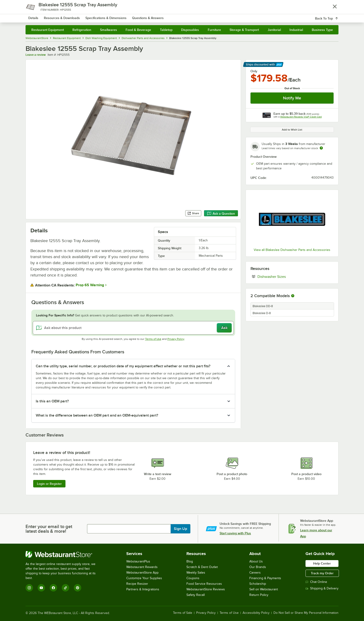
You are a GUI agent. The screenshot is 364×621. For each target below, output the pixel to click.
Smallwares (109, 30)
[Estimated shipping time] (321, 148)
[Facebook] (53, 588)
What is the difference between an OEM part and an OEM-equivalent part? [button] (97, 415)
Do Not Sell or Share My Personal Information (306, 613)
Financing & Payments (265, 578)
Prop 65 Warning (90, 285)
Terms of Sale (183, 613)
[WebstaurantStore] (64, 554)
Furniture (214, 30)
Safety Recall (196, 595)
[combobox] (176, 16)
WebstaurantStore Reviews (206, 589)
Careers (255, 573)
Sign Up (180, 529)
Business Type (322, 30)
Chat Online (316, 582)
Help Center (322, 563)
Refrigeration (82, 30)
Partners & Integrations (143, 589)
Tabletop (166, 30)
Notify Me (292, 98)
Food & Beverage (138, 30)
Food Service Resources (204, 584)
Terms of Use (153, 339)
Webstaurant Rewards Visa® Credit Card (301, 117)
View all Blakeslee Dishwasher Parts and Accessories (292, 250)
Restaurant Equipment (48, 30)
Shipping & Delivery (322, 588)
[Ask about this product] (133, 328)
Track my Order (322, 573)
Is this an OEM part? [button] (52, 401)
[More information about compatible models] (293, 296)
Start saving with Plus (235, 533)
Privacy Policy (176, 339)
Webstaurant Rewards (142, 567)
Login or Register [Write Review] (49, 484)
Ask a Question (221, 214)
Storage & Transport (244, 30)
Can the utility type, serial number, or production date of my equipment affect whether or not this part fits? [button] (123, 366)
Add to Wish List (292, 130)
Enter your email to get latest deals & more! (49, 529)
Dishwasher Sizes (286, 276)
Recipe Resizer (137, 584)
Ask (224, 328)
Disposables (190, 30)
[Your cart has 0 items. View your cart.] (331, 16)
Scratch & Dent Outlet (202, 567)
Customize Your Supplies (144, 578)
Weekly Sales (196, 573)
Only (254, 71)
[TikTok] (65, 588)
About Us (256, 561)
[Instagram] (29, 588)
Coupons (193, 578)
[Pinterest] (78, 588)
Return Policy (259, 595)
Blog (190, 561)
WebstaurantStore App (142, 573)
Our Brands (258, 567)
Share (193, 213)
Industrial (296, 30)
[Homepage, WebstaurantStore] (65, 16)
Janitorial (274, 30)
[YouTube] (41, 588)
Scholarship (258, 584)
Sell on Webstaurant (264, 589)
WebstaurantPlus (138, 561)
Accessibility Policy (256, 613)
